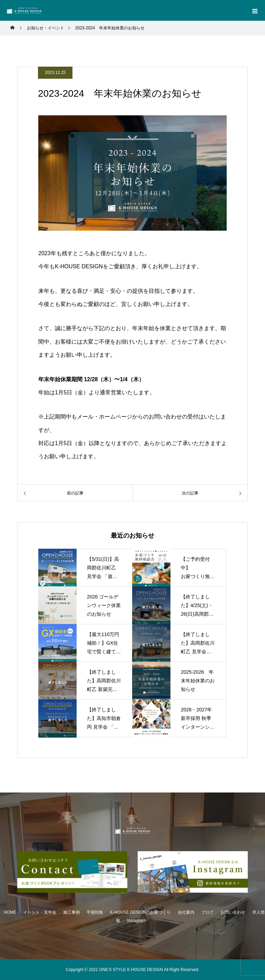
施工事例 (71, 912)
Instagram (136, 921)
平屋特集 (95, 912)
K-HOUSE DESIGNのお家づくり (140, 912)
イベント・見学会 (40, 912)
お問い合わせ (233, 912)
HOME (10, 912)
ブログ (207, 912)
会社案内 (186, 912)
